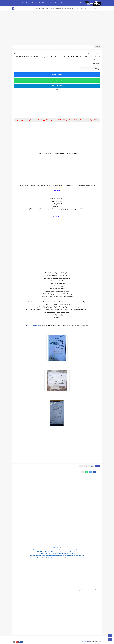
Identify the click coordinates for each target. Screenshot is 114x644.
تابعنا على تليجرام (57, 86)
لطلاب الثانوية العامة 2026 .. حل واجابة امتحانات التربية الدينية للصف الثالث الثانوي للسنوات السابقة (57, 550)
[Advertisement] (57, 32)
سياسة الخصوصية (78, 3)
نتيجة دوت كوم (86, 641)
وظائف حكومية (83, 466)
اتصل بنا (68, 3)
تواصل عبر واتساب (57, 80)
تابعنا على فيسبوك (57, 75)
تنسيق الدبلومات (71, 9)
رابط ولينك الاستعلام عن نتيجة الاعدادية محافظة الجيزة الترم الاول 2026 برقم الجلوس (57, 557)
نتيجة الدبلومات (80, 9)
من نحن (61, 3)
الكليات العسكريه (40, 9)
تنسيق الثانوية (88, 9)
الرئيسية (98, 53)
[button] (95, 472)
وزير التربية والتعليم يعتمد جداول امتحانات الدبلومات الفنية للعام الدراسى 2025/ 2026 (57, 552)
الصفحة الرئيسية (23, 3)
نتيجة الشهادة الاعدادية (61, 9)
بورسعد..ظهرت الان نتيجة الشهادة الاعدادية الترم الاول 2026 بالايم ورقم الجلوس (57, 554)
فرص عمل (89, 53)
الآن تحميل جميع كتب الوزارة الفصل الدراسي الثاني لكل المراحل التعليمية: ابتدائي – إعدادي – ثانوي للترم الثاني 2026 (57, 556)
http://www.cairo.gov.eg (33, 326)
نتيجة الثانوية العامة (98, 9)
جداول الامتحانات (50, 9)
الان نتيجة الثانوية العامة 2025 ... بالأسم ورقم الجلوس (43, 3)
